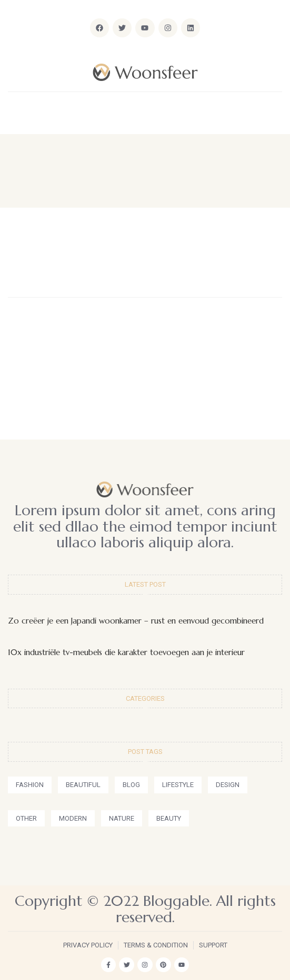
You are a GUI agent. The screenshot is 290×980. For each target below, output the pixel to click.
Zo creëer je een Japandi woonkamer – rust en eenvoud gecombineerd (136, 621)
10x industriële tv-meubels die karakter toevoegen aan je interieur (126, 652)
